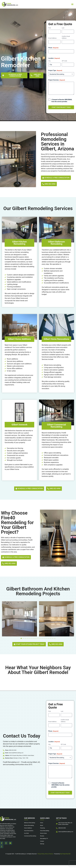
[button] (72, 4)
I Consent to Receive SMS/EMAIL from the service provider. (62, 101)
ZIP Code (64, 61)
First (50, 28)
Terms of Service (49, 857)
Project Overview (57, 80)
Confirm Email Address (66, 37)
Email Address (52, 38)
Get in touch (61, 824)
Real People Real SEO (65, 857)
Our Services (29, 824)
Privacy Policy (41, 857)
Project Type (55, 71)
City (49, 61)
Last (63, 28)
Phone (53, 48)
